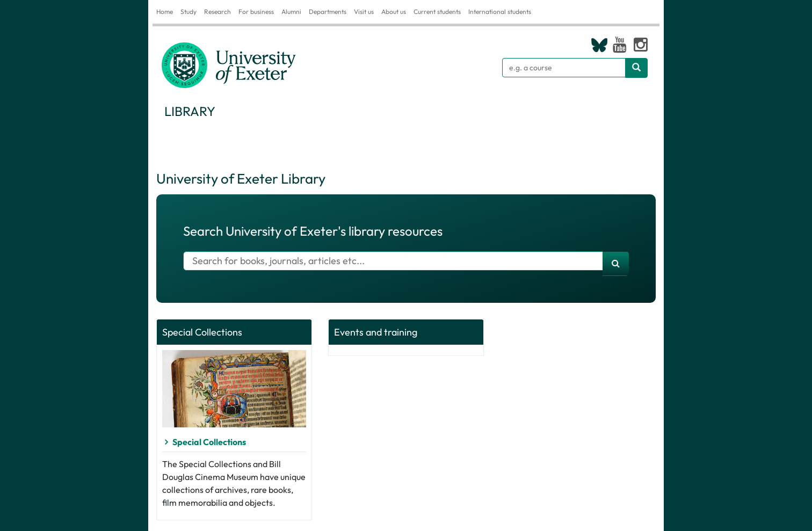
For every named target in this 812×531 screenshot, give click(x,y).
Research (218, 12)
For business (256, 12)
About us (394, 12)
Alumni (291, 12)
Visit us (364, 12)
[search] (616, 264)
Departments (328, 12)
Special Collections (209, 442)
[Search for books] (393, 261)
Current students (437, 12)
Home (165, 12)
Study (189, 12)
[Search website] (636, 68)
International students (500, 12)
